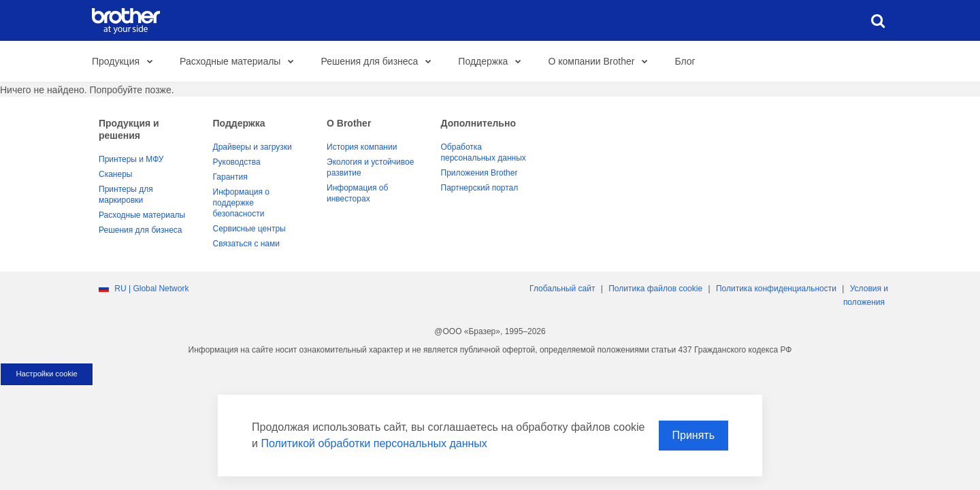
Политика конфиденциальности (776, 289)
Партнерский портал (480, 188)
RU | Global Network (151, 289)
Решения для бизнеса (379, 62)
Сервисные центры (249, 229)
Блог (685, 61)
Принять (694, 435)
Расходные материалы (240, 62)
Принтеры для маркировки (126, 195)
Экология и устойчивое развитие (370, 167)
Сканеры (115, 174)
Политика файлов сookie (655, 289)
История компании (362, 147)
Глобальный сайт (562, 289)
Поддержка (493, 62)
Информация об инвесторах (357, 193)
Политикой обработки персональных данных (374, 443)
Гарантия (230, 177)
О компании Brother (601, 62)
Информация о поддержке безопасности (241, 203)
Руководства (237, 162)
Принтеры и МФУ (131, 159)
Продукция (126, 62)
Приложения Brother (479, 173)
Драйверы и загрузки (252, 147)
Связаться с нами (246, 244)
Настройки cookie (46, 374)
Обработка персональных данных (484, 152)
